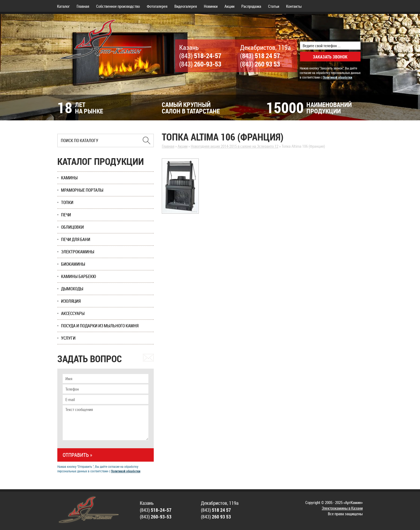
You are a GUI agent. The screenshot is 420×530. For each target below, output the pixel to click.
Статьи (274, 6)
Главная (83, 6)
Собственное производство (118, 6)
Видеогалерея (186, 6)
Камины (69, 178)
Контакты (294, 6)
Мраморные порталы (82, 190)
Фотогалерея (157, 6)
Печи (66, 215)
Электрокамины (78, 252)
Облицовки (72, 227)
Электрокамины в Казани (342, 508)
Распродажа (251, 6)
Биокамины (73, 264)
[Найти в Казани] (147, 140)
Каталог (63, 6)
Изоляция (71, 301)
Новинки (211, 6)
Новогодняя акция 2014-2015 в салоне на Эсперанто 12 (235, 146)
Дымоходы (72, 289)
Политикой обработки (337, 77)
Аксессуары (73, 313)
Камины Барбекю (79, 276)
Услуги (68, 338)
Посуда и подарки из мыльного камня (100, 326)
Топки (67, 202)
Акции (229, 6)
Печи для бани (76, 239)
